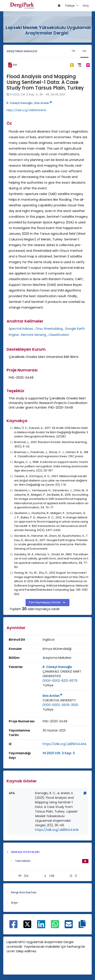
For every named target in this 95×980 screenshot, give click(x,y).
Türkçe (70, 6)
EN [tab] (84, 51)
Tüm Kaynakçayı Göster (45, 602)
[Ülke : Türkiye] (48, 685)
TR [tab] (73, 51)
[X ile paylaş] (27, 924)
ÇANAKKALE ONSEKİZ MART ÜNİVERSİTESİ (62, 674)
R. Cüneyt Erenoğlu (20, 103)
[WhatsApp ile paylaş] (55, 927)
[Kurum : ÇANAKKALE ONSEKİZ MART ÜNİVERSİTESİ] (64, 674)
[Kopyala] (85, 793)
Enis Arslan (43, 103)
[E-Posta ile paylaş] (69, 927)
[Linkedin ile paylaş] (41, 927)
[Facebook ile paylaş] (13, 927)
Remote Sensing (34, 335)
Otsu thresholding (49, 329)
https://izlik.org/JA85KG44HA (26, 110)
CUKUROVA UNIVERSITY (59, 700)
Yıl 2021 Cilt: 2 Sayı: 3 (59, 753)
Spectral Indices (21, 329)
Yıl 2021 (15, 94)
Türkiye (48, 685)
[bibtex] (72, 65)
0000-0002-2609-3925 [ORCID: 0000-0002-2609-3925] (60, 705)
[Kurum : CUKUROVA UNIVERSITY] (59, 700)
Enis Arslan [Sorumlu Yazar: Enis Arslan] (52, 696)
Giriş (86, 6)
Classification (59, 335)
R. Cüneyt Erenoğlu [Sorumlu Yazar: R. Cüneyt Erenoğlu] (57, 667)
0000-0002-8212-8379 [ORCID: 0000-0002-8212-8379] (60, 681)
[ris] (80, 65)
